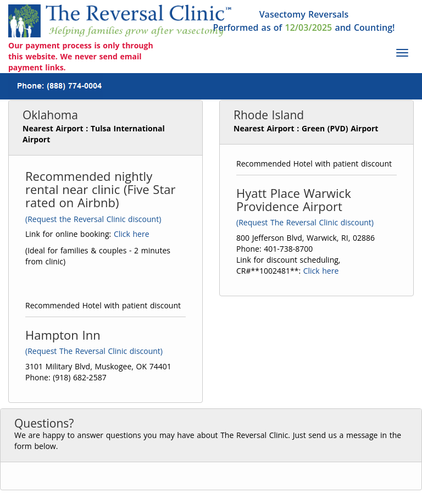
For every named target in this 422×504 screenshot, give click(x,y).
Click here (132, 234)
